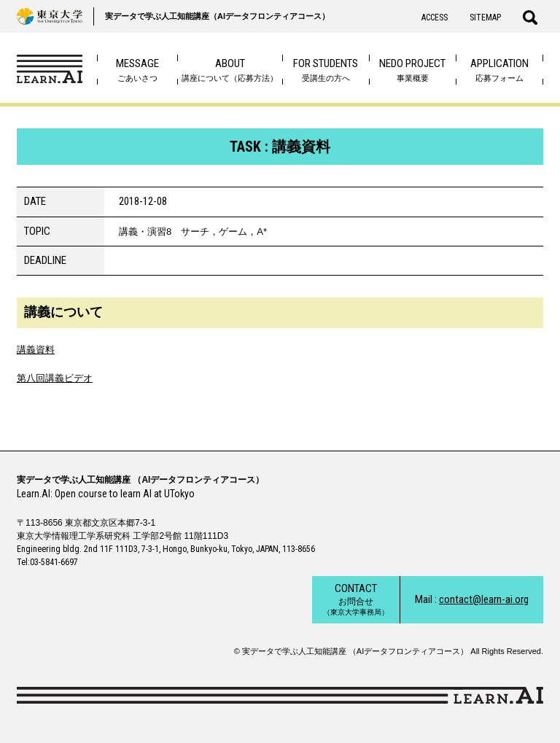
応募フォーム (499, 70)
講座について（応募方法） (230, 70)
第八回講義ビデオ (55, 378)
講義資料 (36, 350)
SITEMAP (485, 17)
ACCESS (435, 17)
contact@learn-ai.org (484, 599)
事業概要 (412, 70)
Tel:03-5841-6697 (47, 562)
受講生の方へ (326, 70)
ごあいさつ (137, 70)
